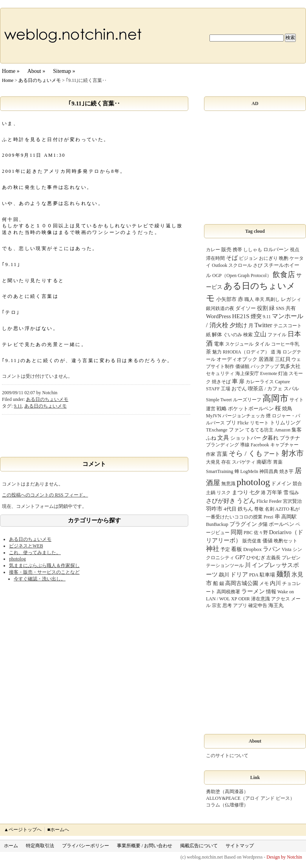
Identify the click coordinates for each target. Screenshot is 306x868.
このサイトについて (227, 756)
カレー (213, 250)
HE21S (240, 316)
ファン (236, 430)
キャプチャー (284, 445)
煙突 (256, 316)
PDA (254, 575)
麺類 (283, 574)
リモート (259, 423)
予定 (225, 549)
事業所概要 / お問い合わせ (145, 846)
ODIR (244, 599)
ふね (211, 438)
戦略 (222, 409)
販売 (226, 249)
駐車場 (267, 575)
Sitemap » (64, 71)
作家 (211, 454)
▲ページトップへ (23, 830)
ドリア (239, 574)
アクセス (280, 599)
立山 (260, 334)
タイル (262, 344)
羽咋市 (214, 509)
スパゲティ (244, 462)
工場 (226, 389)
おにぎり (268, 258)
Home (8, 80)
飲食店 (284, 275)
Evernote (269, 373)
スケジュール (239, 344)
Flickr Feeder (269, 501)
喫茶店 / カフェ (265, 389)
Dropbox (252, 549)
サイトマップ (240, 846)
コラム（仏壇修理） (227, 805)
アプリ (240, 605)
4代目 (230, 509)
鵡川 (224, 575)
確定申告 (258, 605)
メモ (264, 583)
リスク (224, 493)
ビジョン (248, 258)
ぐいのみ (233, 335)
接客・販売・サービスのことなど (44, 572)
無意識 (228, 484)
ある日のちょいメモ (40, 80)
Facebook (260, 445)
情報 (271, 592)
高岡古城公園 (242, 583)
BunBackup (217, 524)
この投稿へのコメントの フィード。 (45, 495)
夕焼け (238, 325)
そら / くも (246, 453)
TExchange (217, 430)
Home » (11, 71)
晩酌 (284, 258)
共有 (291, 308)
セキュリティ (220, 373)
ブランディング (222, 445)
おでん (239, 389)
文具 (223, 438)
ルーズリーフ (247, 400)
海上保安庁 (247, 373)
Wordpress (252, 857)
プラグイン (243, 524)
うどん (246, 501)
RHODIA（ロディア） (246, 352)
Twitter (263, 325)
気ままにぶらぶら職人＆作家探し (44, 565)
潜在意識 (260, 599)
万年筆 (274, 492)
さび (258, 265)
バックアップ (265, 366)
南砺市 (264, 462)
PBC (248, 533)
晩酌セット (286, 541)
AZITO (282, 509)
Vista (287, 549)
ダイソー (246, 308)
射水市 (292, 453)
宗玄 (217, 605)
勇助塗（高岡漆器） (227, 792)
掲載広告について (199, 846)
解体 (217, 334)
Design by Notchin (284, 857)
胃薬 (278, 462)
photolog (17, 559)
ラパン (272, 549)
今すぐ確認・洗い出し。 (40, 579)
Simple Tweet (219, 400)
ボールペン (281, 524)
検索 (248, 335)
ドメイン (281, 483)
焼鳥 (287, 409)
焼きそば (221, 382)
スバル (291, 389)
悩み (294, 493)
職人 (249, 299)
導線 (245, 445)
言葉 (222, 454)
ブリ (231, 423)
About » (36, 71)
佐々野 (261, 533)
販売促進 (252, 541)
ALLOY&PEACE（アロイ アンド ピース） (250, 798)
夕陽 (263, 524)
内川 (275, 583)
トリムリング (285, 423)
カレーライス (260, 382)
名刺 (270, 509)
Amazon (283, 430)
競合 (297, 484)
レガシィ (291, 299)
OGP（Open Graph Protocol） (242, 275)
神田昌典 (269, 471)
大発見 (213, 462)
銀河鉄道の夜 (220, 308)
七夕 (255, 492)
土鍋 (211, 493)
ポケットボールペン (251, 409)
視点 (295, 250)
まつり (240, 492)
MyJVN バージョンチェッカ (235, 416)
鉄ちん (245, 509)
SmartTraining (220, 471)
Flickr (243, 423)
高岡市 (275, 399)
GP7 (240, 557)
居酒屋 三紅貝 (274, 359)
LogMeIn (249, 471)
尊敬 (259, 509)
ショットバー (246, 438)
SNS (280, 308)
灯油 (283, 373)
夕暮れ (270, 438)
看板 (237, 549)
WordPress (218, 316)
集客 (297, 430)
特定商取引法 (40, 846)
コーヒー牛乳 (285, 344)
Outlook (219, 265)
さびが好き (221, 501)
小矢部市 (226, 299)
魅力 (217, 352)
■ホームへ (58, 830)
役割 (262, 308)
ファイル (277, 335)
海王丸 (276, 605)
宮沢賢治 (292, 501)
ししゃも (253, 250)
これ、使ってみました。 (35, 553)
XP (234, 599)
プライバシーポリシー (86, 846)
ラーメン (253, 591)
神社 (213, 549)
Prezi (269, 517)
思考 (227, 605)
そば (232, 258)
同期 (237, 532)
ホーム (11, 846)
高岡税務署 (228, 592)
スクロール (240, 265)
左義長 (273, 558)
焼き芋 (286, 471)
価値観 (242, 366)
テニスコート (288, 326)
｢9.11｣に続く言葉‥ (94, 103)
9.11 (18, 406)
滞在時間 (215, 258)
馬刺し (273, 299)
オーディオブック (237, 359)
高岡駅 (289, 517)
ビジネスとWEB (26, 546)
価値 (268, 541)
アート (272, 454)
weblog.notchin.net (205, 857)
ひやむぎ (256, 558)
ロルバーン (276, 249)
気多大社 (290, 366)
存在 (226, 462)
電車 (219, 344)
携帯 (237, 250)
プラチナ (290, 438)
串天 (260, 299)
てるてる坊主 (259, 430)
